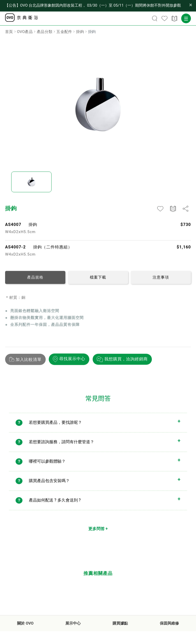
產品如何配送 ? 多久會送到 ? (55, 502)
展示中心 (73, 623)
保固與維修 (169, 623)
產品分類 (45, 32)
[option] (98, 104)
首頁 (9, 32)
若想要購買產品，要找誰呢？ (55, 425)
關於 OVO (25, 623)
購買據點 (120, 623)
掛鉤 (80, 32)
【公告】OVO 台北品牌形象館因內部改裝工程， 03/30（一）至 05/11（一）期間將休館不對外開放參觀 (93, 5)
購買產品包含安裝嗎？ (49, 483)
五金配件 (64, 32)
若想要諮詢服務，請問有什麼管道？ (62, 444)
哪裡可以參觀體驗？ (47, 464)
